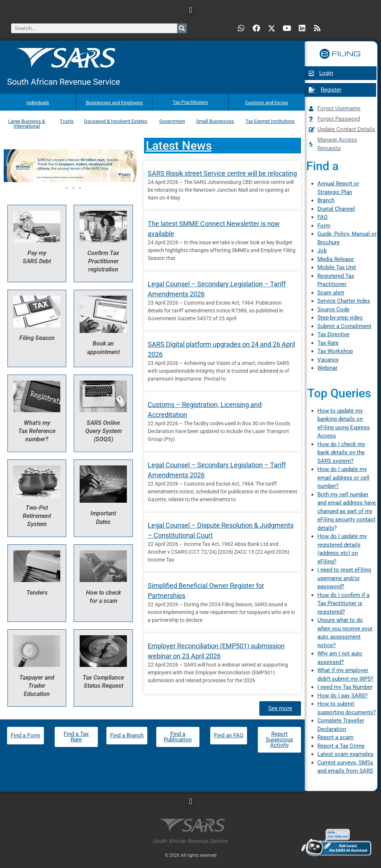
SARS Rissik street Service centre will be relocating (222, 166)
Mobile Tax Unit (337, 267)
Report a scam (335, 737)
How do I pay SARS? (342, 696)
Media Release (336, 259)
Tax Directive (333, 334)
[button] (190, 10)
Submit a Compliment (344, 326)
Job (322, 251)
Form (324, 226)
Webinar (327, 368)
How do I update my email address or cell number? (343, 478)
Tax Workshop (335, 351)
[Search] (182, 28)
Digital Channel (336, 209)
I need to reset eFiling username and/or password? (344, 578)
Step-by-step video (340, 318)
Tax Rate (328, 343)
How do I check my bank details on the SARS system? (341, 453)
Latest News (179, 139)
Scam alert (331, 293)
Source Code (333, 309)
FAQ (322, 217)
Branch (326, 200)
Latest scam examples (345, 754)
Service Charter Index (344, 301)
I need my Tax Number (345, 687)
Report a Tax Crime (341, 746)
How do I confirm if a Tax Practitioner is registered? (343, 603)
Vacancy (328, 360)
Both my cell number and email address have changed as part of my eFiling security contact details (347, 511)
